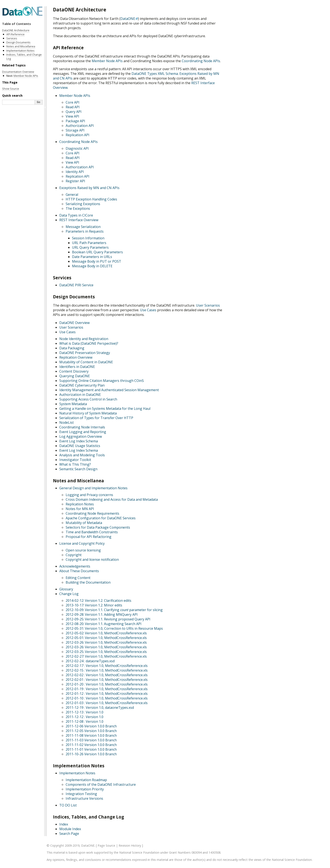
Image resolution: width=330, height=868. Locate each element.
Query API (74, 112)
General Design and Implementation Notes (93, 488)
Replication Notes (80, 504)
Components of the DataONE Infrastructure (101, 784)
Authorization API (80, 126)
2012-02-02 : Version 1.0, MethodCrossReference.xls (107, 675)
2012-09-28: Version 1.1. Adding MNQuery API (102, 614)
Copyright (74, 555)
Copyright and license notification (92, 559)
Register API (75, 181)
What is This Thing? (75, 464)
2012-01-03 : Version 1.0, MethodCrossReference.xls (107, 703)
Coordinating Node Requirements (92, 513)
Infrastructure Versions (84, 798)
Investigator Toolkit (75, 460)
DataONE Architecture (16, 30)
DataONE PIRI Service (76, 285)
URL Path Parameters (89, 243)
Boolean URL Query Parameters (97, 252)
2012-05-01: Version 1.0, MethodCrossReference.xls (106, 638)
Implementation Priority (85, 789)
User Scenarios (71, 327)
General (72, 195)
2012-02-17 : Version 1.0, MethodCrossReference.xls (107, 666)
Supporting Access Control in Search (88, 399)
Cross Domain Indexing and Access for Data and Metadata (112, 499)
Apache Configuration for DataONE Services (101, 518)
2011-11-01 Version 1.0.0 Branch (91, 749)
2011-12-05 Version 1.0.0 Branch (91, 731)
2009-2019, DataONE (80, 845)
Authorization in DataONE (80, 395)
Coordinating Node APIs (78, 142)
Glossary (66, 589)
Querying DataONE (75, 376)
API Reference (15, 34)
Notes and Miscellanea (21, 46)
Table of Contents (17, 24)
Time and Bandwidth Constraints (92, 532)
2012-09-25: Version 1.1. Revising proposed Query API (108, 619)
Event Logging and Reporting (83, 432)
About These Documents (79, 571)
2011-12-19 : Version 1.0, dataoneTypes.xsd (100, 708)
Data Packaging (72, 348)
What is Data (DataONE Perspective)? (89, 343)
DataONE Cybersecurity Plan (82, 385)
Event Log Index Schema (79, 441)
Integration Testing (81, 794)
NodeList (67, 422)
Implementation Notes (77, 773)
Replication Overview (76, 357)
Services (12, 38)
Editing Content (78, 578)
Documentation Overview (18, 72)
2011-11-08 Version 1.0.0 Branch (91, 735)
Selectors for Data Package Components (98, 527)
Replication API (78, 135)
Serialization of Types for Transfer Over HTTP (96, 418)
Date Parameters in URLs (92, 257)
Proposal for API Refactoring (89, 537)
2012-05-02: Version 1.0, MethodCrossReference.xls (106, 633)
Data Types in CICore (76, 215)
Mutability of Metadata (84, 523)
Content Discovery (74, 371)
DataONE (128, 19)
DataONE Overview (74, 323)
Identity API (75, 172)
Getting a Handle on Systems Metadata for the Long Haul (105, 409)
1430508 (215, 852)
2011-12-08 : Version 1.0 (85, 721)
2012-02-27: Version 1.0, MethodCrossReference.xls (106, 656)
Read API (73, 107)
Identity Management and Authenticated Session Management (109, 390)
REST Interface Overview (79, 220)
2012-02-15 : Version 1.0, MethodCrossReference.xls (107, 670)
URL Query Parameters (90, 247)
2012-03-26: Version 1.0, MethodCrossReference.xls (106, 642)
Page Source (106, 845)
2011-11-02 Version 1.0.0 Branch (91, 745)
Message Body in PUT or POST (97, 261)
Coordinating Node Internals (82, 427)
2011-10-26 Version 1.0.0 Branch (91, 754)
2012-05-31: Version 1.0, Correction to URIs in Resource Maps (114, 628)
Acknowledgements (75, 566)
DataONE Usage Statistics (80, 446)
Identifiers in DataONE (77, 367)
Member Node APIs (75, 96)
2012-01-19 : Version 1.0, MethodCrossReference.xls (107, 689)
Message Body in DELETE (92, 266)
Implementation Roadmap (86, 780)
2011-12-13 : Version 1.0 (85, 712)
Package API (75, 121)
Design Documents (18, 42)
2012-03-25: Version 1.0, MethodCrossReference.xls (106, 652)
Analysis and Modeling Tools (82, 455)
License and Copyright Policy (82, 543)
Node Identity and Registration (84, 339)
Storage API (75, 130)
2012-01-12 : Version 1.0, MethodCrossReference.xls (107, 694)
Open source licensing (83, 550)
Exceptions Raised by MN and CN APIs (89, 188)
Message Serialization (83, 227)
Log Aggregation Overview (81, 436)
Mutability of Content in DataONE (86, 362)
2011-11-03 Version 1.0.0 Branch (91, 740)
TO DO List (68, 805)
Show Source (11, 89)
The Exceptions (78, 208)
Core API (73, 102)
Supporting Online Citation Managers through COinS (102, 381)
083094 (197, 852)
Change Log (69, 594)
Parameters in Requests (85, 231)
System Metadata (73, 404)
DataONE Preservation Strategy (85, 353)
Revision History (130, 845)
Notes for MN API (80, 509)
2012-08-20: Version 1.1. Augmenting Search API (104, 624)
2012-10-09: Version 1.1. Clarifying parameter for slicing (114, 610)
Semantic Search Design (78, 469)
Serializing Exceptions (83, 204)
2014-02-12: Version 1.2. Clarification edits (98, 601)
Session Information (88, 238)
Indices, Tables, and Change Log (24, 57)
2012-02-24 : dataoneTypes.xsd (90, 661)
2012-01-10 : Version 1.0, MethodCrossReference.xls (107, 698)
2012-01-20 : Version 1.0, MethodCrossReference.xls (107, 684)
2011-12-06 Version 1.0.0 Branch (91, 726)
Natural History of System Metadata (88, 413)
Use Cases (67, 332)
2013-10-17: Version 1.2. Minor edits (94, 605)
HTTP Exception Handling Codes (91, 199)
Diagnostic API (77, 148)
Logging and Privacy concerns (89, 495)
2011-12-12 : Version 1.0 (85, 717)
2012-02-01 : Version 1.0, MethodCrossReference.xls (107, 680)
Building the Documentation (88, 582)
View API (72, 116)
